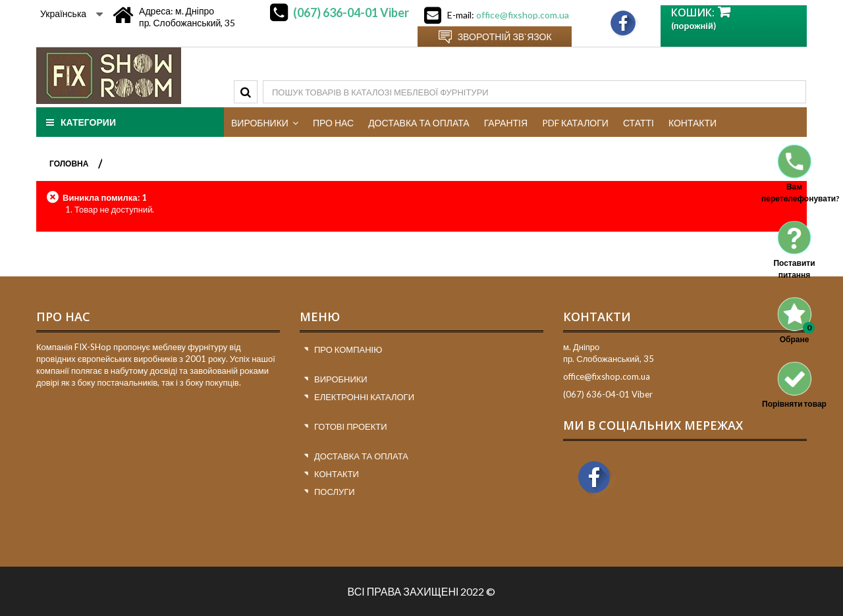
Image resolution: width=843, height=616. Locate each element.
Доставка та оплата (361, 456)
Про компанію (348, 349)
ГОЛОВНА (69, 164)
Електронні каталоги (364, 397)
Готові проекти (351, 426)
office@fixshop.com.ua (523, 15)
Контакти (337, 474)
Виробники (341, 379)
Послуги (335, 492)
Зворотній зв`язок (505, 37)
